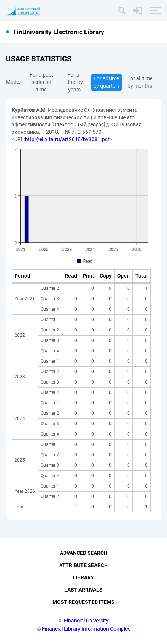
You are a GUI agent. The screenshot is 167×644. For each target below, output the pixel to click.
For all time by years (75, 82)
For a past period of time (41, 82)
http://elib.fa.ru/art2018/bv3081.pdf (67, 139)
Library (83, 577)
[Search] (122, 10)
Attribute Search (83, 565)
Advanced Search (84, 553)
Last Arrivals (83, 590)
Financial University (86, 621)
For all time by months (140, 82)
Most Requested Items (83, 602)
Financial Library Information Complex (86, 629)
